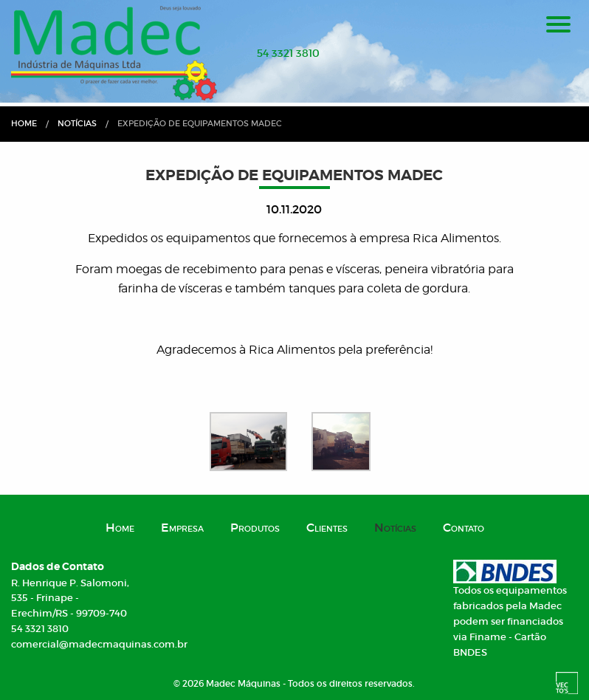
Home (24, 123)
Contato (464, 527)
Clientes (327, 527)
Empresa (182, 527)
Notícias (77, 123)
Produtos (255, 527)
